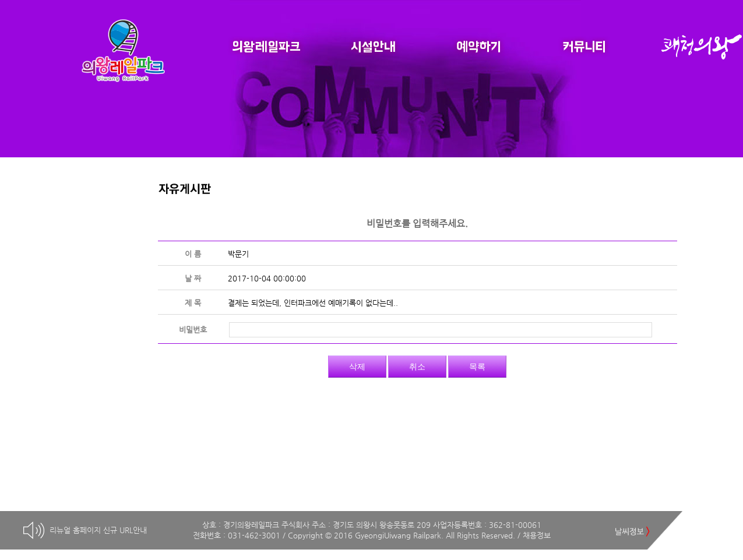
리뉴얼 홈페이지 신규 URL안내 (98, 530)
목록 (477, 367)
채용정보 (537, 535)
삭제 (357, 367)
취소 (417, 367)
